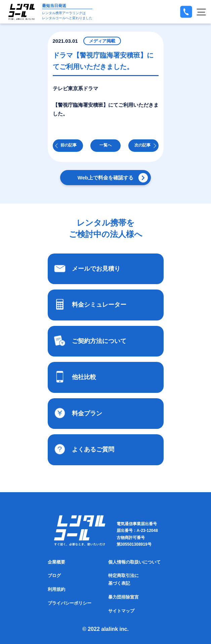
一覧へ (105, 145)
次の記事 (142, 145)
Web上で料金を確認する (105, 178)
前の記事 (69, 145)
